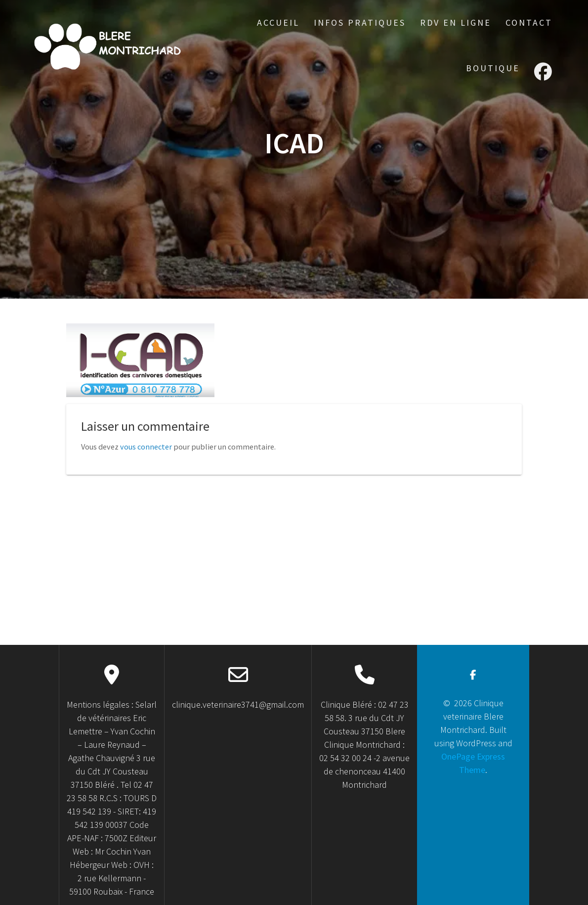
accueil (278, 23)
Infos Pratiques (360, 23)
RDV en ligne (456, 23)
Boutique (493, 68)
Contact (529, 23)
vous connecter (146, 447)
